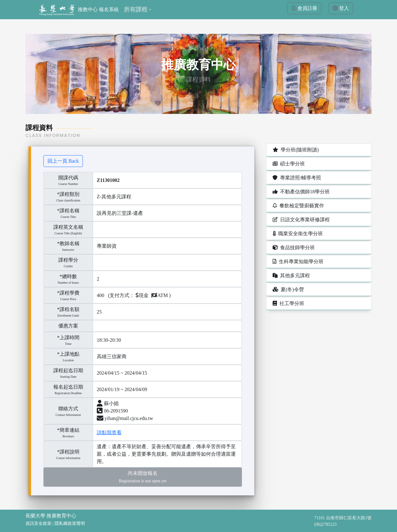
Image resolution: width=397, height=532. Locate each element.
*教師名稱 (68, 243)
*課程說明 (68, 452)
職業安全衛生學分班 (297, 234)
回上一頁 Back (63, 161)
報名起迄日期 (68, 390)
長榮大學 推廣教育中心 (51, 516)
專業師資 (107, 246)
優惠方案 (68, 326)
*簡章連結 (68, 430)
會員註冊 (307, 8)
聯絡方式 (68, 412)
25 (99, 312)
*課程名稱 (68, 211)
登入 (344, 8)
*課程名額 (68, 309)
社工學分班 (288, 303)
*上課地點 (68, 354)
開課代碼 (68, 178)
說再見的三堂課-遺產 (120, 213)
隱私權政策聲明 (70, 523)
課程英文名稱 (68, 227)
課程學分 (68, 260)
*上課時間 (68, 338)
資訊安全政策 (38, 523)
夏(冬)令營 (288, 289)
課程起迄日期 (68, 373)
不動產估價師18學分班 (301, 192)
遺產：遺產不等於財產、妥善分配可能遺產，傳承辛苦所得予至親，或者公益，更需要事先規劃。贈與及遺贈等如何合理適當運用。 (166, 454)
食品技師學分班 (293, 248)
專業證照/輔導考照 (296, 178)
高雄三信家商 (112, 356)
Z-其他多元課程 (114, 197)
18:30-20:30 (109, 340)
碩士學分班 (288, 164)
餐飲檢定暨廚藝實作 (298, 206)
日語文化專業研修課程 (301, 220)
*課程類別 (68, 194)
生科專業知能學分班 (297, 261)
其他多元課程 (291, 275)
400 (100, 295)
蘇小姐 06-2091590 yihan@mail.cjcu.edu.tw (125, 411)
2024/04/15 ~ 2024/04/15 (122, 373)
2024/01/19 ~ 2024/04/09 (122, 389)
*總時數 (68, 276)
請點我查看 (109, 433)
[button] (137, 10)
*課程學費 (68, 293)
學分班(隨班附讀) (295, 150)
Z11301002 (108, 180)
